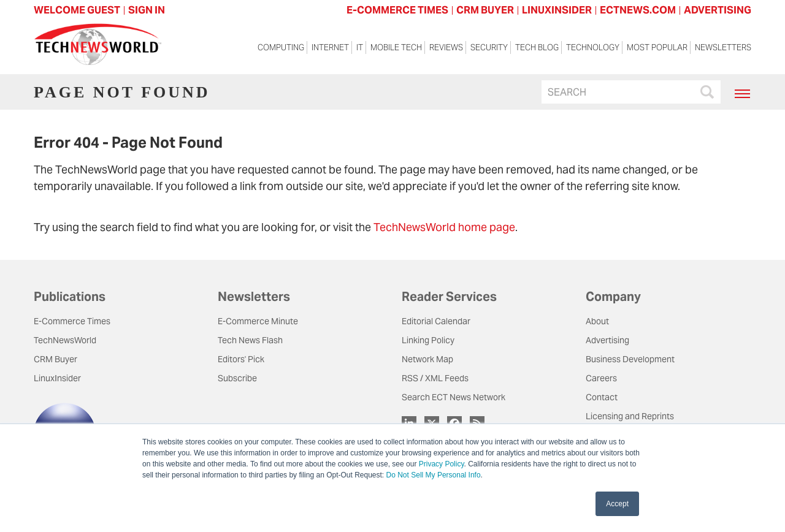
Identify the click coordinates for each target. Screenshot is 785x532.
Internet (330, 47)
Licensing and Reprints (630, 416)
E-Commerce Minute (258, 321)
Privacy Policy (442, 464)
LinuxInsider (57, 378)
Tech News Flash (250, 340)
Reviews (446, 47)
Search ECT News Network (454, 397)
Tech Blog (537, 47)
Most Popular (657, 47)
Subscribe (237, 378)
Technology (593, 47)
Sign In (147, 10)
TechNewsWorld (65, 340)
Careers (601, 378)
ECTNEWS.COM (638, 10)
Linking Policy (428, 340)
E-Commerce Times (72, 321)
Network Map (427, 359)
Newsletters (723, 47)
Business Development (630, 359)
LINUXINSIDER (557, 10)
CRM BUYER (485, 10)
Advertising (607, 340)
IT (360, 47)
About (597, 321)
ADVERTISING (718, 10)
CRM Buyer (56, 359)
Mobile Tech (396, 47)
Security (489, 47)
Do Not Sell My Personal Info (434, 475)
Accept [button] (617, 504)
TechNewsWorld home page (444, 227)
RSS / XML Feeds (435, 378)
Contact (602, 397)
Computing (281, 47)
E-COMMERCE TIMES (397, 10)
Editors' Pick (241, 359)
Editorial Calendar (436, 321)
